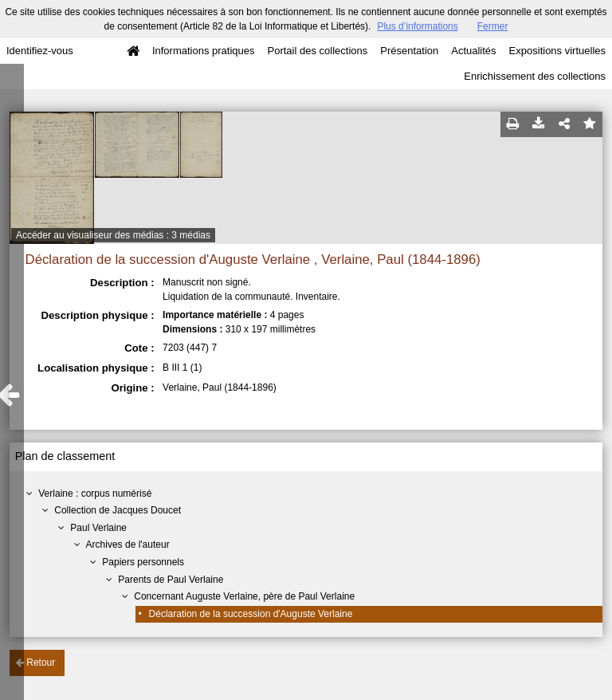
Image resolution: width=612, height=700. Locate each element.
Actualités (473, 51)
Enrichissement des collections (535, 76)
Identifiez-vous (40, 51)
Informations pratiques (204, 51)
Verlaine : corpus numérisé (95, 494)
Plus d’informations (417, 26)
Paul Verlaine (98, 528)
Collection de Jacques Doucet (118, 510)
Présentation (409, 51)
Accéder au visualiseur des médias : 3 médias (113, 235)
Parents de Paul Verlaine (171, 580)
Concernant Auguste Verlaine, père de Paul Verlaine (244, 596)
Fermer (493, 26)
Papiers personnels (143, 562)
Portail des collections (318, 51)
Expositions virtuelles (557, 51)
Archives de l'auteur (128, 545)
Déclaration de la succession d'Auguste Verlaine (251, 614)
